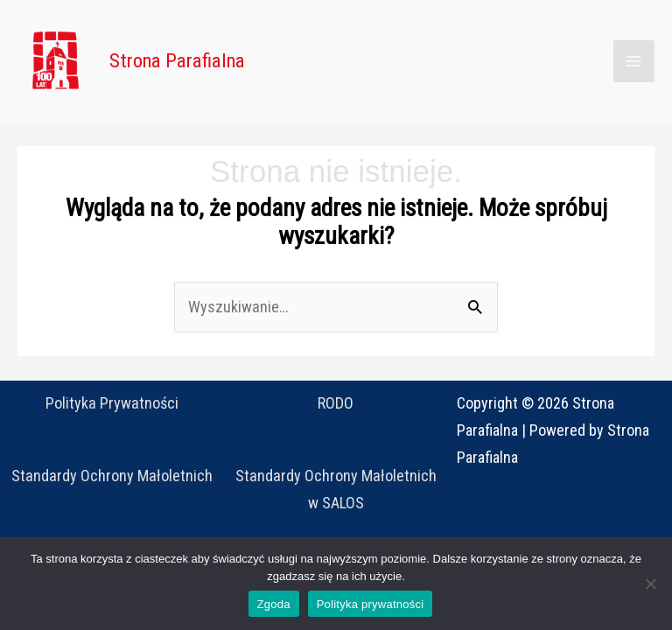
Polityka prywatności (371, 604)
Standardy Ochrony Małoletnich (112, 476)
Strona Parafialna (177, 61)
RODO (336, 403)
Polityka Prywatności (112, 403)
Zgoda (274, 604)
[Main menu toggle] (634, 61)
